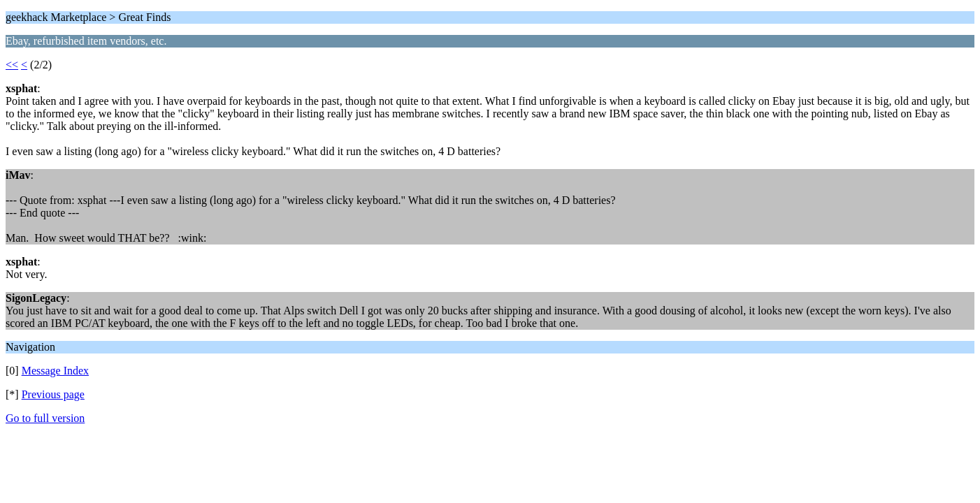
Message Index (55, 371)
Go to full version (45, 418)
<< (12, 65)
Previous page (53, 394)
